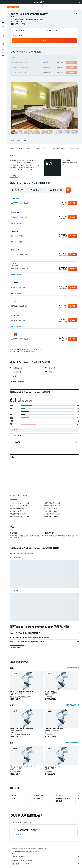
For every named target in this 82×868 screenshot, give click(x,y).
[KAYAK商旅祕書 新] (3, 39)
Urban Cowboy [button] (50, 691)
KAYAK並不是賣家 (45, 857)
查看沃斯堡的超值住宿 (72, 705)
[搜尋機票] (3, 13)
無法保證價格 (35, 851)
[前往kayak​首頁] (13, 7)
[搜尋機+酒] (3, 25)
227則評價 (22, 24)
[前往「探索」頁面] (3, 31)
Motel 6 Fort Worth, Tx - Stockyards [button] (22, 691)
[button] (80, 2)
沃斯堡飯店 (17, 834)
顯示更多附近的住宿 (73, 668)
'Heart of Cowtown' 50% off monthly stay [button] (23, 766)
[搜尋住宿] (3, 17)
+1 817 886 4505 (16, 21)
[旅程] (3, 45)
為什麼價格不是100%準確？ (45, 864)
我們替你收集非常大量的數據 (45, 860)
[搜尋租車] (3, 21)
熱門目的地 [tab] (27, 822)
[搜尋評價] (46, 430)
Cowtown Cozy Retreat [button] (52, 766)
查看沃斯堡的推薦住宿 (72, 743)
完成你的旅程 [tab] (17, 822)
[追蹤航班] (3, 35)
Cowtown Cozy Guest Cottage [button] (55, 729)
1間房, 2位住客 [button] (17, 36)
